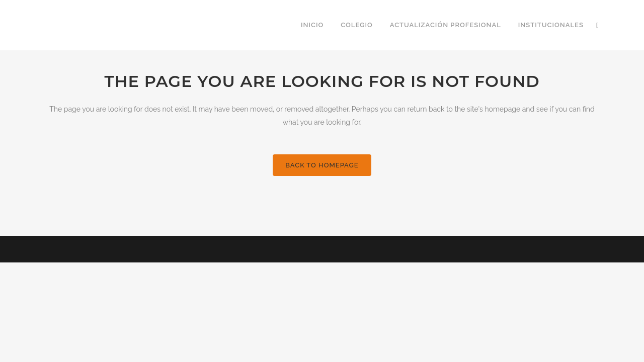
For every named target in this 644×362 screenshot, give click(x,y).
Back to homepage (322, 165)
